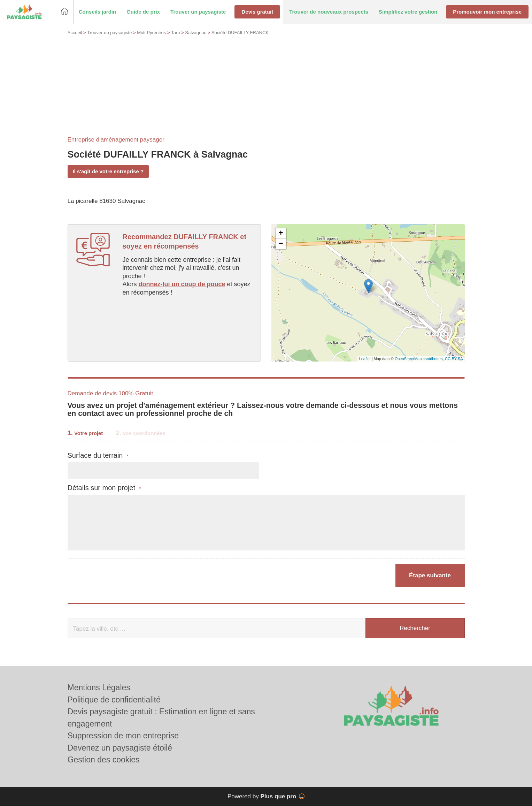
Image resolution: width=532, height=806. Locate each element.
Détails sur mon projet (104, 488)
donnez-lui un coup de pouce (182, 284)
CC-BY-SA (454, 359)
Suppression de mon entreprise (123, 736)
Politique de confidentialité (114, 700)
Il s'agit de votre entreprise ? (108, 171)
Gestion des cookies (104, 760)
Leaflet (365, 359)
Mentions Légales (99, 687)
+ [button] (281, 234)
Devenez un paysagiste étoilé (120, 748)
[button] (98, 12)
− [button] (281, 244)
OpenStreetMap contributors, (420, 359)
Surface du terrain (98, 455)
